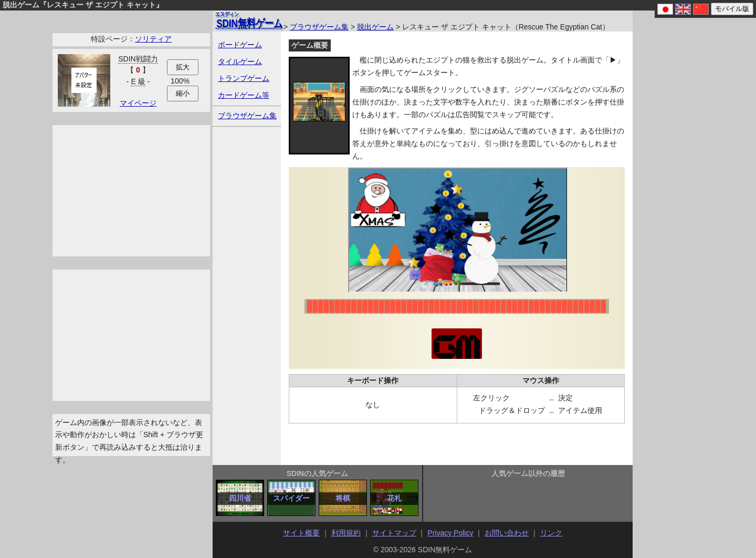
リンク (551, 533)
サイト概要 (301, 533)
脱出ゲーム (375, 27)
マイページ (138, 103)
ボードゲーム (240, 45)
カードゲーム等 (244, 95)
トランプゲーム (244, 78)
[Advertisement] (131, 191)
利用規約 (346, 533)
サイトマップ (394, 533)
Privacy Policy (450, 533)
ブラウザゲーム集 (319, 27)
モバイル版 (732, 9)
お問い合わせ (507, 533)
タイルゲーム (240, 61)
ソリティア (153, 39)
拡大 (183, 67)
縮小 (183, 93)
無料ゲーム (249, 20)
